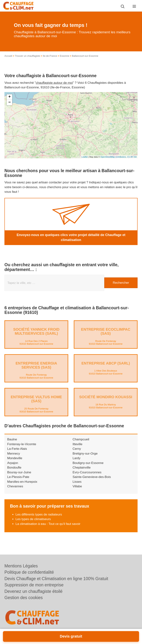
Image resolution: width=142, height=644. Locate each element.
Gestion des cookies (24, 598)
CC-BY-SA (132, 157)
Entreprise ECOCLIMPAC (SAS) (106, 331)
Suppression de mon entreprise (34, 585)
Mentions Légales (21, 566)
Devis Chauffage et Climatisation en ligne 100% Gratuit (56, 579)
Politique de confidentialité (29, 572)
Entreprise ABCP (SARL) (106, 363)
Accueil (8, 56)
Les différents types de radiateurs (39, 514)
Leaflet (85, 157)
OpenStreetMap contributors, (114, 157)
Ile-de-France (50, 56)
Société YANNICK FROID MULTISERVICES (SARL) (36, 331)
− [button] (10, 103)
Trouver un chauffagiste (28, 56)
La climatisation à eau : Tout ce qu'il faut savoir (48, 524)
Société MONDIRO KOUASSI (106, 397)
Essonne (65, 56)
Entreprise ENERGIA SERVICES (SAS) (36, 365)
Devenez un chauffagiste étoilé (33, 591)
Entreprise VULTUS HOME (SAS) (36, 399)
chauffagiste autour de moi (54, 83)
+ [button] (10, 97)
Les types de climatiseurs (33, 519)
